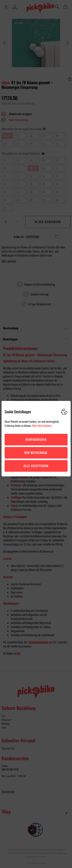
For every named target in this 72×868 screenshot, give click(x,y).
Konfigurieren (36, 440)
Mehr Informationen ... (43, 426)
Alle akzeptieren (36, 466)
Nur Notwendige (36, 453)
